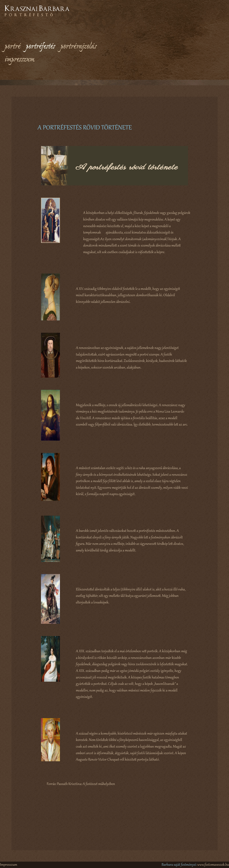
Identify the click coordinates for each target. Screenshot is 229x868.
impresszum (19, 60)
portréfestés (40, 47)
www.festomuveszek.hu (213, 865)
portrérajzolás (78, 47)
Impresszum (9, 865)
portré (12, 47)
